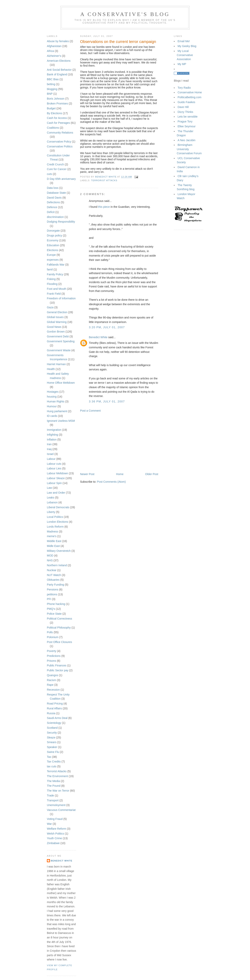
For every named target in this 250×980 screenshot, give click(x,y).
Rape (50, 685)
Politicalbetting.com (189, 97)
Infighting (52, 435)
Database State (56, 193)
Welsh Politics (55, 834)
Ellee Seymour (187, 126)
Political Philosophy (59, 628)
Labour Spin (54, 483)
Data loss (53, 188)
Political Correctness (59, 619)
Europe (51, 255)
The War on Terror (58, 791)
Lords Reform (55, 527)
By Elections (54, 113)
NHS (50, 560)
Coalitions (53, 128)
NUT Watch (54, 575)
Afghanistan (54, 46)
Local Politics (55, 517)
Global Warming (57, 322)
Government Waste (59, 350)
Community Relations (60, 133)
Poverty (52, 651)
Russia (51, 713)
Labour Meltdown (58, 473)
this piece (104, 207)
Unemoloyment (56, 805)
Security (52, 733)
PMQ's (51, 609)
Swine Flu (53, 752)
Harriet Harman (56, 364)
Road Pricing (55, 704)
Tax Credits (54, 762)
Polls (50, 632)
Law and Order (56, 493)
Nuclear (52, 570)
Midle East (53, 546)
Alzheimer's (54, 56)
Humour (52, 406)
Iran (49, 444)
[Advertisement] (119, 442)
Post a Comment (90, 411)
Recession (53, 690)
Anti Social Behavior (59, 70)
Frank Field (54, 294)
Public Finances (57, 665)
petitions (52, 594)
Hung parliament (57, 411)
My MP (182, 64)
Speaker (52, 747)
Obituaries (53, 580)
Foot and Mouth (57, 289)
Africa (50, 51)
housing (52, 397)
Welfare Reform (57, 829)
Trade (50, 795)
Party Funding (55, 585)
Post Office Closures (59, 642)
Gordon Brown (56, 332)
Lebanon (52, 502)
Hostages (53, 392)
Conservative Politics (60, 146)
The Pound (54, 786)
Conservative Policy (59, 142)
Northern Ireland (57, 565)
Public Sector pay (58, 670)
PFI (49, 599)
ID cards (52, 416)
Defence (52, 207)
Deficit (51, 212)
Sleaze (51, 737)
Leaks (51, 498)
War (49, 824)
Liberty (51, 512)
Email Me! (184, 41)
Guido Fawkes (186, 102)
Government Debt (58, 336)
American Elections (59, 61)
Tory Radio (184, 88)
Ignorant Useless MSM (61, 421)
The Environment (57, 776)
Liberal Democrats (58, 507)
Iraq (49, 449)
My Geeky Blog (187, 46)
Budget (51, 108)
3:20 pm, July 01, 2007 (107, 327)
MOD (50, 556)
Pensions (53, 589)
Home (120, 474)
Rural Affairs (54, 708)
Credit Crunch (55, 164)
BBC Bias (53, 79)
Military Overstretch (59, 551)
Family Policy (55, 274)
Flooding (52, 284)
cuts (49, 174)
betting (51, 84)
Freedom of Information (61, 298)
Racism (51, 680)
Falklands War (56, 265)
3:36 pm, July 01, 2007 (107, 401)
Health (51, 369)
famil (50, 269)
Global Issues (55, 317)
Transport (53, 800)
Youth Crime (54, 838)
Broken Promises (57, 103)
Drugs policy (54, 235)
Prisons (51, 661)
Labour (51, 459)
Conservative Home (190, 92)
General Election (57, 312)
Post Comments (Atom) (111, 482)
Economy (53, 240)
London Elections (58, 522)
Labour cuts (54, 464)
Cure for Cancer (57, 169)
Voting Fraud (55, 819)
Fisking (51, 279)
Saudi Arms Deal (57, 718)
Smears (52, 742)
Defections (53, 202)
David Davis (54, 198)
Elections (52, 250)
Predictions (54, 656)
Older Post (152, 474)
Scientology (54, 723)
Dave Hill (183, 107)
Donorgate (53, 231)
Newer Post (87, 474)
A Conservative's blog (125, 14)
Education (53, 245)
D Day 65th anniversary (61, 179)
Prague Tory (185, 121)
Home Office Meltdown (61, 383)
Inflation (52, 440)
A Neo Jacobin (186, 140)
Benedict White (62, 861)
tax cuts (52, 766)
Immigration (54, 430)
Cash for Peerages (58, 123)
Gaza (50, 307)
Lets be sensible (187, 117)
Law (49, 488)
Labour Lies (54, 468)
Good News (54, 327)
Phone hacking (56, 604)
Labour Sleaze (56, 478)
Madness (52, 531)
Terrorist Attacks (57, 771)
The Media (53, 781)
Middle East (54, 541)
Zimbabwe (53, 843)
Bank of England (57, 74)
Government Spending (61, 341)
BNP (50, 94)
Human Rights (56, 401)
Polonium (53, 637)
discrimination (55, 217)
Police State (54, 614)
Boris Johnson (56, 99)
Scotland (52, 728)
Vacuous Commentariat (61, 810)
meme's (52, 536)
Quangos (52, 675)
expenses (53, 260)
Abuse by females (58, 41)
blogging (52, 89)
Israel (50, 454)
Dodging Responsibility (61, 222)
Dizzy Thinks (185, 112)
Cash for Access (57, 118)
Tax (49, 757)
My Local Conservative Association (185, 55)
